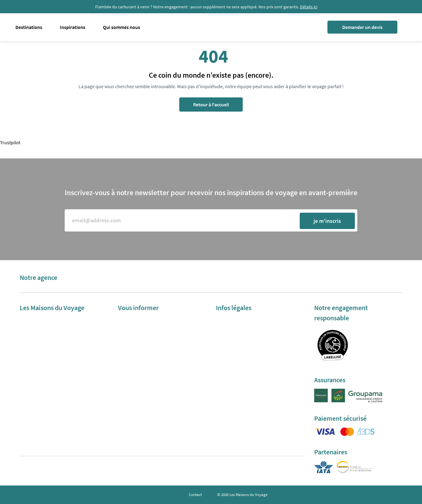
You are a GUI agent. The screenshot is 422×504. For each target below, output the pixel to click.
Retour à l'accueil (211, 104)
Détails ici (309, 7)
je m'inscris (327, 221)
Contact (195, 495)
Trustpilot (10, 142)
